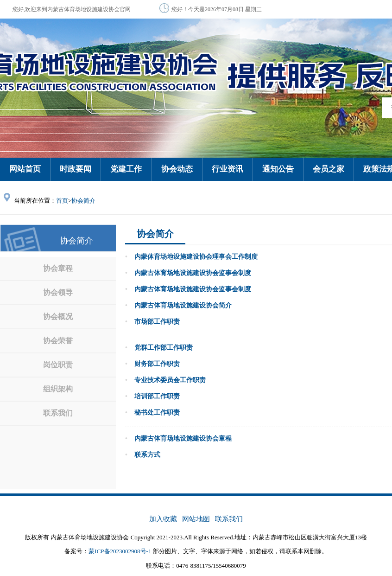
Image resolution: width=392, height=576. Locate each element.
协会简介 (83, 201)
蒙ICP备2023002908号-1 (120, 551)
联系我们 (229, 519)
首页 (62, 201)
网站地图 (196, 519)
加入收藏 (163, 519)
